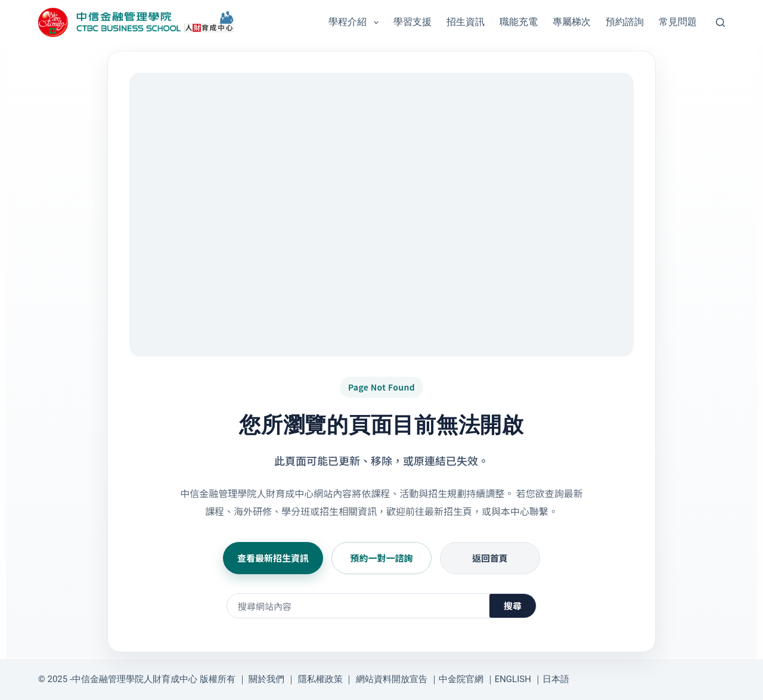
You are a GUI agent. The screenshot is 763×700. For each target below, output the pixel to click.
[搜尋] (720, 22)
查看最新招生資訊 (273, 558)
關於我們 (266, 679)
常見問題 (678, 22)
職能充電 (519, 22)
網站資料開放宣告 (392, 679)
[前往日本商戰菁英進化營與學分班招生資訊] (381, 215)
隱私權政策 (320, 679)
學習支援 (412, 22)
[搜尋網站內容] (358, 606)
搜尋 (513, 605)
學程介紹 (356, 23)
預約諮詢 (625, 22)
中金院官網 (461, 679)
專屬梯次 (572, 22)
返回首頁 (490, 558)
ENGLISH (513, 679)
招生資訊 (466, 22)
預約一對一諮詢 (381, 558)
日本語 (556, 679)
